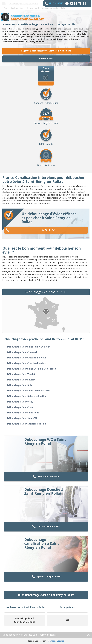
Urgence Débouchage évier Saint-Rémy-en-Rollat (46, 51)
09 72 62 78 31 (31, 230)
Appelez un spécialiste (46, 577)
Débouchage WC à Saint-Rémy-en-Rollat (46, 441)
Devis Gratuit (46, 70)
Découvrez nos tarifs (46, 527)
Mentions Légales (56, 641)
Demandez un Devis (46, 477)
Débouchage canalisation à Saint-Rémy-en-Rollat (42, 543)
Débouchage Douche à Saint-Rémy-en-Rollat (44, 491)
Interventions (46, 59)
